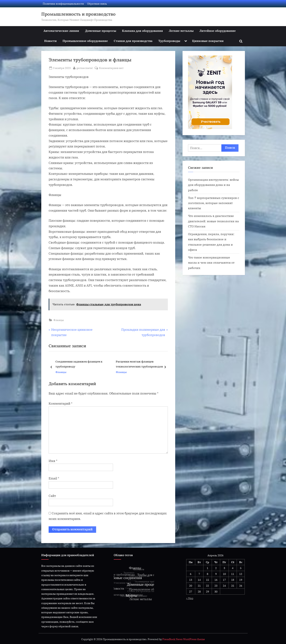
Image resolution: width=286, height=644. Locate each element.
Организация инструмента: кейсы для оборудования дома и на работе (213, 185)
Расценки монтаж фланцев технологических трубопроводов (139, 364)
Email (54, 478)
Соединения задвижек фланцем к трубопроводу (79, 364)
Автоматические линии (61, 31)
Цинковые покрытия (208, 41)
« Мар (190, 598)
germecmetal (85, 68)
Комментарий (61, 404)
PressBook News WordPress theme (184, 639)
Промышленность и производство (78, 14)
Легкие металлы (181, 31)
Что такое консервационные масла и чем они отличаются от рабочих (211, 263)
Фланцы (59, 320)
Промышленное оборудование (85, 41)
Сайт (52, 496)
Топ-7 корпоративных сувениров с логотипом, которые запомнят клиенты (214, 203)
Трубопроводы (169, 41)
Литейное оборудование (218, 31)
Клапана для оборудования (142, 31)
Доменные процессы (101, 31)
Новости (50, 41)
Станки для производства (133, 41)
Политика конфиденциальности (63, 4)
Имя (53, 461)
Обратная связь (97, 4)
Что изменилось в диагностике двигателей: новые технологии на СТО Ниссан (213, 221)
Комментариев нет (111, 68)
